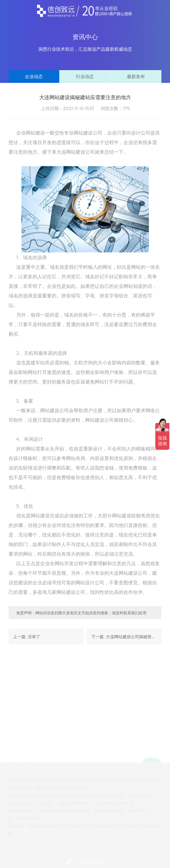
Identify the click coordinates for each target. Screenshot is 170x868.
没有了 (34, 637)
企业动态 (34, 76)
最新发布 (136, 76)
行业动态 (85, 76)
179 (126, 108)
